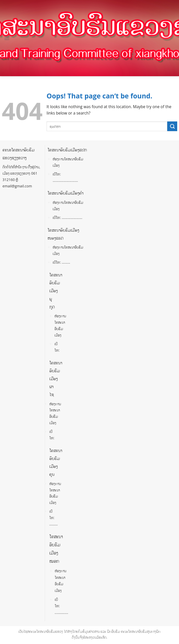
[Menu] (7, 38)
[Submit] (172, 126)
